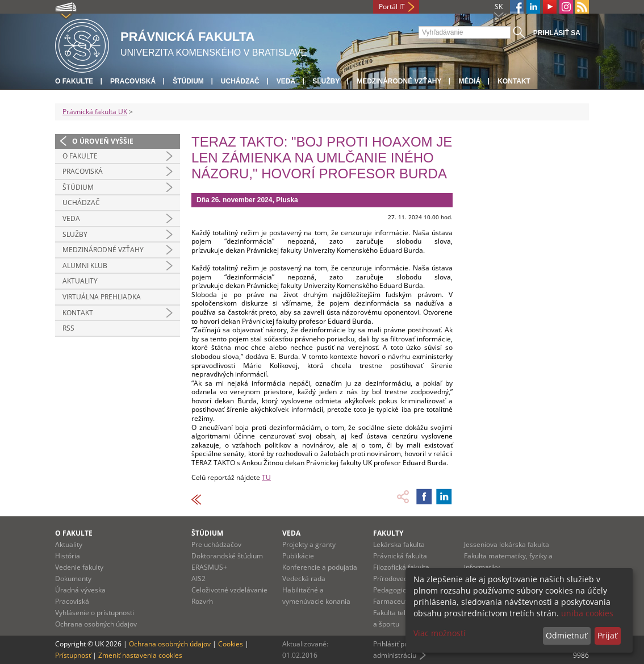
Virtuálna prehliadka (102, 297)
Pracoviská (133, 81)
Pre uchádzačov (216, 544)
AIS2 (198, 579)
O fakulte (74, 81)
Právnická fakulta (400, 556)
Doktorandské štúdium (227, 556)
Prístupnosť (73, 655)
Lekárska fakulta (399, 544)
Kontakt (514, 81)
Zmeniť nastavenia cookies (140, 655)
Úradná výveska (80, 590)
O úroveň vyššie (103, 141)
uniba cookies (587, 613)
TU (266, 477)
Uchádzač (240, 81)
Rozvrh (202, 601)
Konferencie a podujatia (320, 567)
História (68, 556)
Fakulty (388, 533)
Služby (326, 81)
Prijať (607, 635)
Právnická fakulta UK (95, 112)
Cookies (231, 644)
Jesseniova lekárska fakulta (507, 544)
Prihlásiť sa (557, 33)
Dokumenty (73, 579)
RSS (68, 328)
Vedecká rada (304, 579)
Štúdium (188, 81)
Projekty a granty (309, 544)
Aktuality (80, 281)
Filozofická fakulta (401, 567)
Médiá (469, 81)
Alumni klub (85, 266)
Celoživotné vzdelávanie (229, 590)
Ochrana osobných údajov (96, 624)
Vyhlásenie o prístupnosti (95, 613)
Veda (286, 81)
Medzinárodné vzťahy (399, 81)
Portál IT (392, 7)
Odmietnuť (566, 635)
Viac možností (440, 633)
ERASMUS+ (209, 567)
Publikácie (298, 556)
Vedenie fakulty (79, 567)
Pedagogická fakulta (405, 590)
